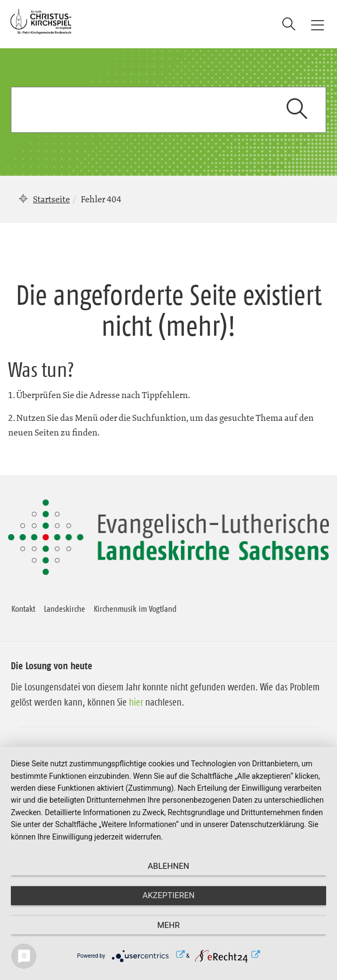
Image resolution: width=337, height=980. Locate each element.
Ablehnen (168, 866)
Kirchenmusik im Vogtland (135, 609)
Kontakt (23, 609)
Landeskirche (64, 609)
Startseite (51, 199)
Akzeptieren (168, 895)
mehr (168, 925)
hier (136, 702)
